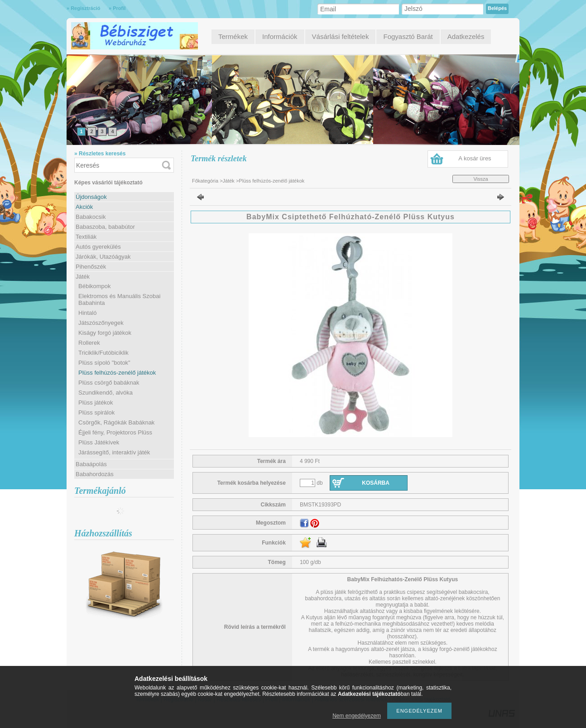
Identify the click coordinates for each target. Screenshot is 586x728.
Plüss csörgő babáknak (109, 383)
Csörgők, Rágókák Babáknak (116, 422)
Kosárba (376, 483)
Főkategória (205, 181)
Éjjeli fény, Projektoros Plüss (115, 432)
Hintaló (87, 313)
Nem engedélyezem (357, 716)
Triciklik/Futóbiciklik (103, 353)
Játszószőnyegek (101, 323)
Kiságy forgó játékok (105, 333)
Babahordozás (95, 474)
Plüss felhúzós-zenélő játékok (117, 373)
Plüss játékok (96, 403)
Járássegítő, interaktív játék (114, 452)
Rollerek (89, 343)
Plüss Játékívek (99, 442)
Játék (229, 181)
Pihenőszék (91, 267)
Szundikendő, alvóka (106, 393)
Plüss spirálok (96, 412)
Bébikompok (95, 286)
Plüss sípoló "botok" (104, 363)
